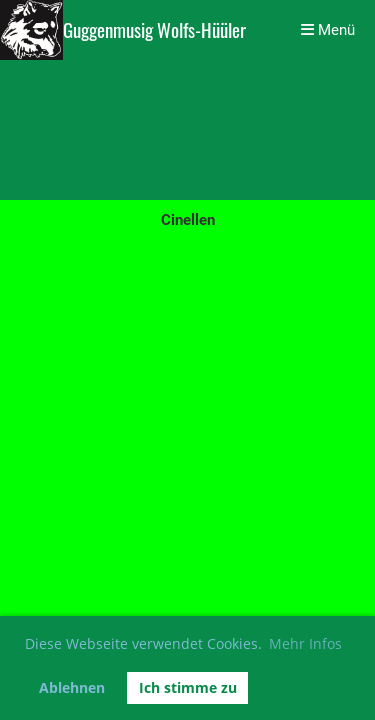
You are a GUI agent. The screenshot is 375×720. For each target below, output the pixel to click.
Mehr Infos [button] (305, 643)
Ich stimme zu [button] (188, 687)
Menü (328, 30)
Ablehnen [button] (72, 687)
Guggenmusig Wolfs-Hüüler (154, 30)
